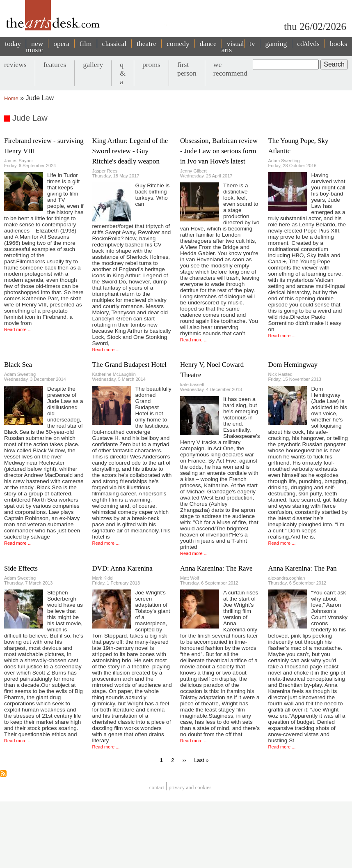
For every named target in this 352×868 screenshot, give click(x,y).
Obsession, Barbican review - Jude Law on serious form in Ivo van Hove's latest (219, 151)
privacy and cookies (190, 787)
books (338, 44)
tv (252, 44)
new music (34, 47)
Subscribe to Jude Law (3, 774)
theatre (146, 44)
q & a (123, 73)
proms (151, 64)
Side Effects (21, 568)
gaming (276, 44)
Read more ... (18, 329)
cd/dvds (308, 44)
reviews (15, 64)
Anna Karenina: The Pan (303, 568)
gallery (93, 64)
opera (61, 44)
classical (114, 44)
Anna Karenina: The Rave (216, 568)
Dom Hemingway (293, 365)
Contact (157, 787)
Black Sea (18, 365)
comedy (178, 44)
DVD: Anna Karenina (122, 568)
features (55, 64)
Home (11, 98)
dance (208, 44)
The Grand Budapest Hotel (130, 365)
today (13, 44)
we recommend (230, 69)
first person (187, 69)
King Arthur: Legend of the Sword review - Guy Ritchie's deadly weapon (130, 151)
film (86, 44)
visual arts (233, 47)
